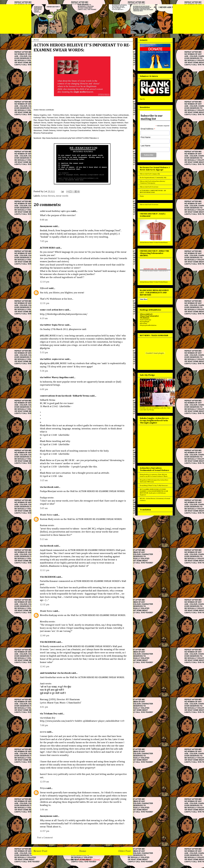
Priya (43, 788)
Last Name (145, 146)
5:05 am (44, 508)
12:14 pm (45, 282)
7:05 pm (44, 241)
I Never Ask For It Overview (149, 187)
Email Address (148, 129)
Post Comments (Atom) (89, 860)
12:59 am (44, 782)
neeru (43, 732)
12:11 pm (45, 570)
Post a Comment (45, 838)
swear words (62, 196)
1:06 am (44, 810)
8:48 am (44, 220)
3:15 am (44, 481)
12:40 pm (45, 636)
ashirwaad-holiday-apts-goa (55, 211)
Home (83, 851)
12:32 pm (45, 605)
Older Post (125, 851)
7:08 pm (44, 726)
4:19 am (44, 319)
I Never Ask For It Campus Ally (150, 174)
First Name (145, 137)
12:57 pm (45, 831)
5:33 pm (44, 353)
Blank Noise (46, 515)
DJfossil (44, 288)
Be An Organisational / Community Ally (153, 178)
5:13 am (44, 539)
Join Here (144, 299)
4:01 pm (44, 707)
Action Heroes (48, 196)
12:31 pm (45, 303)
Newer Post (40, 851)
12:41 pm (45, 667)
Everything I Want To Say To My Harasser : (154, 485)
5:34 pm (44, 371)
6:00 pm (44, 389)
